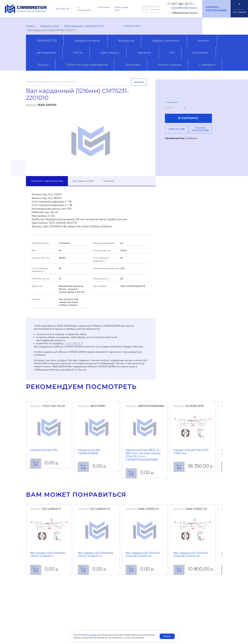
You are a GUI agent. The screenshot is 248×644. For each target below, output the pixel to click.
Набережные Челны (185, 13)
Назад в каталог (132, 26)
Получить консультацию (216, 9)
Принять (167, 636)
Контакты (109, 181)
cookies (93, 635)
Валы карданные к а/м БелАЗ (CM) (84, 26)
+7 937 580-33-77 (180, 4)
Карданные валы (50, 26)
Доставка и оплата (83, 181)
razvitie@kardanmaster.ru (184, 7)
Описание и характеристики (47, 181)
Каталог (30, 26)
